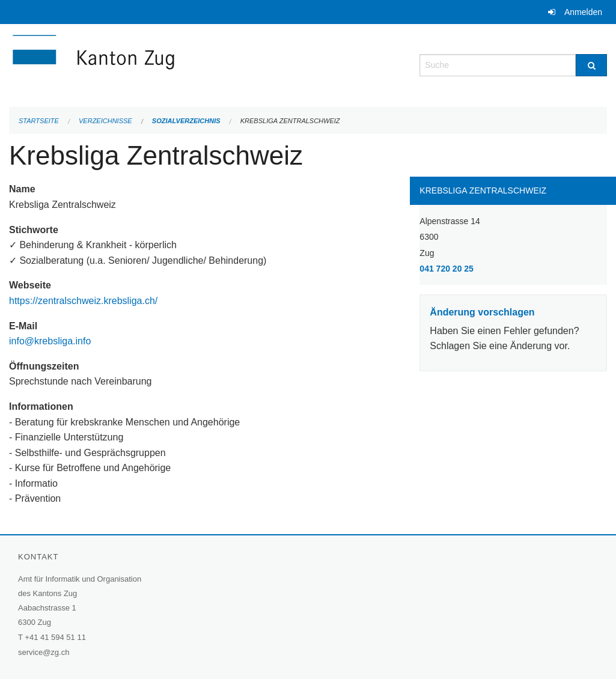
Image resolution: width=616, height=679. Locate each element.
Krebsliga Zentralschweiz (290, 121)
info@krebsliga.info (50, 341)
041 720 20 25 (447, 269)
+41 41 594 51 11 (55, 637)
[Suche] (591, 65)
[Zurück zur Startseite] (165, 64)
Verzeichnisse (105, 121)
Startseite (39, 121)
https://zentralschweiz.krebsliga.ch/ (85, 301)
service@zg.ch (44, 652)
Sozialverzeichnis (186, 121)
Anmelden (583, 12)
